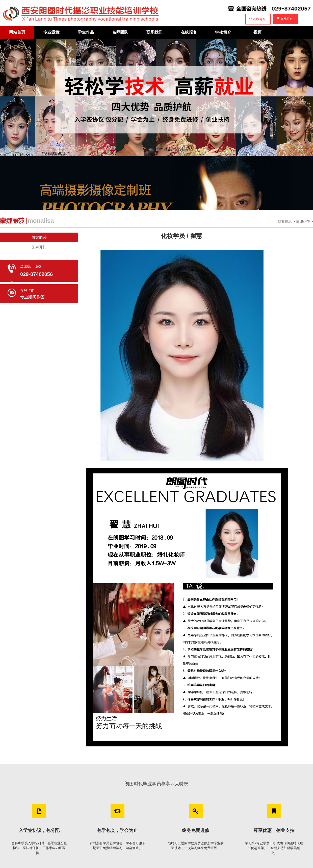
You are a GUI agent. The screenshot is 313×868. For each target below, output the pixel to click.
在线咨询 (257, 19)
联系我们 (154, 32)
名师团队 (120, 32)
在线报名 (284, 19)
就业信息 (285, 221)
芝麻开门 (39, 247)
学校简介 (223, 32)
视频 (257, 32)
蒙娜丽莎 (303, 221)
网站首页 (17, 32)
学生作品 (86, 32)
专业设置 (51, 32)
